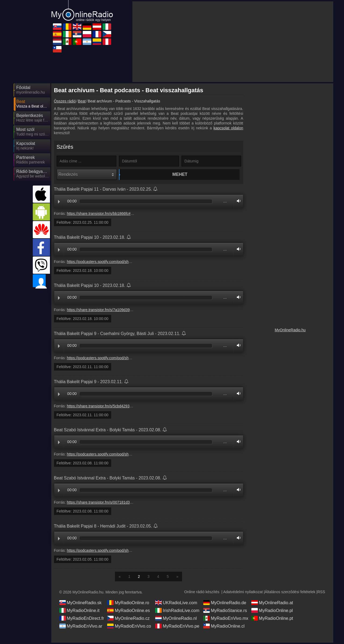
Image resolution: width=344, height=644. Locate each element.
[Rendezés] (87, 175)
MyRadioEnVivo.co (129, 627)
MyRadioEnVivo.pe (177, 627)
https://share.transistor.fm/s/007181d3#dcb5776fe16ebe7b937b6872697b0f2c (132, 504)
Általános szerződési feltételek (290, 593)
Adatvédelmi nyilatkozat (243, 593)
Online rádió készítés (202, 593)
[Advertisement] (233, 42)
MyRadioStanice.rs (225, 612)
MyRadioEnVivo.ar (81, 627)
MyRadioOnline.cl (224, 627)
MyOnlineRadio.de (225, 604)
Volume (237, 202)
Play (59, 203)
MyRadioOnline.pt (272, 620)
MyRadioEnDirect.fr (82, 620)
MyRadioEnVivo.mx (226, 620)
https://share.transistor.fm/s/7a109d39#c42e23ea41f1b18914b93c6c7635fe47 (131, 311)
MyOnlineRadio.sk (81, 604)
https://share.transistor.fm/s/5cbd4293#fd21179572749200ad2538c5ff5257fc (130, 407)
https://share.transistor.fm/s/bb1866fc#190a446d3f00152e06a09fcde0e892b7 (131, 215)
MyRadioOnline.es (128, 612)
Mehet (150, 174)
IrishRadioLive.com (177, 612)
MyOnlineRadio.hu (290, 330)
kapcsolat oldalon (228, 128)
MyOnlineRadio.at (272, 604)
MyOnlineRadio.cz (128, 620)
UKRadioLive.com (176, 604)
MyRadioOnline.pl (272, 612)
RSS (321, 593)
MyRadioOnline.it (79, 612)
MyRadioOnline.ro (128, 604)
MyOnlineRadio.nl (176, 620)
